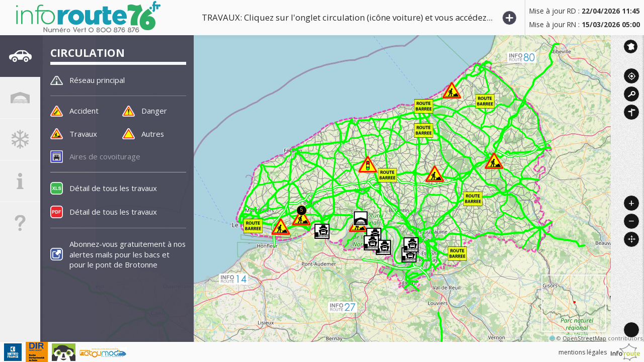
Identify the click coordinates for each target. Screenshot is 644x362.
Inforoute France (631, 47)
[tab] (20, 58)
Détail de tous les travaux (115, 189)
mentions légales (583, 352)
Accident (85, 111)
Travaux (84, 134)
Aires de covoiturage (107, 157)
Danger (155, 111)
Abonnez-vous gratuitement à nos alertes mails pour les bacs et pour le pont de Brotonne (126, 256)
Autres (154, 134)
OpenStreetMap (584, 338)
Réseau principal (100, 80)
